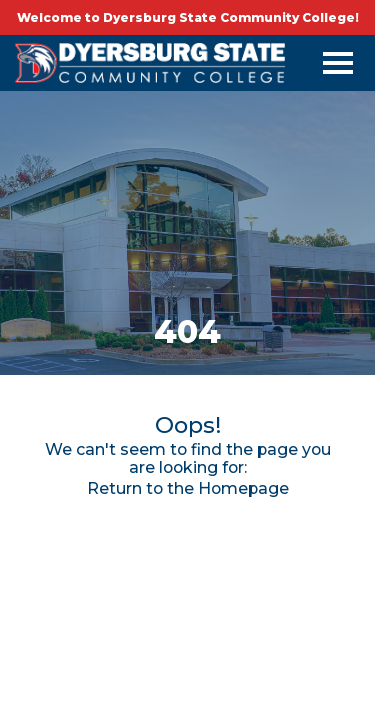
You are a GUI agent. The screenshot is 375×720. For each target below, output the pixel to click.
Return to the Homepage (188, 488)
